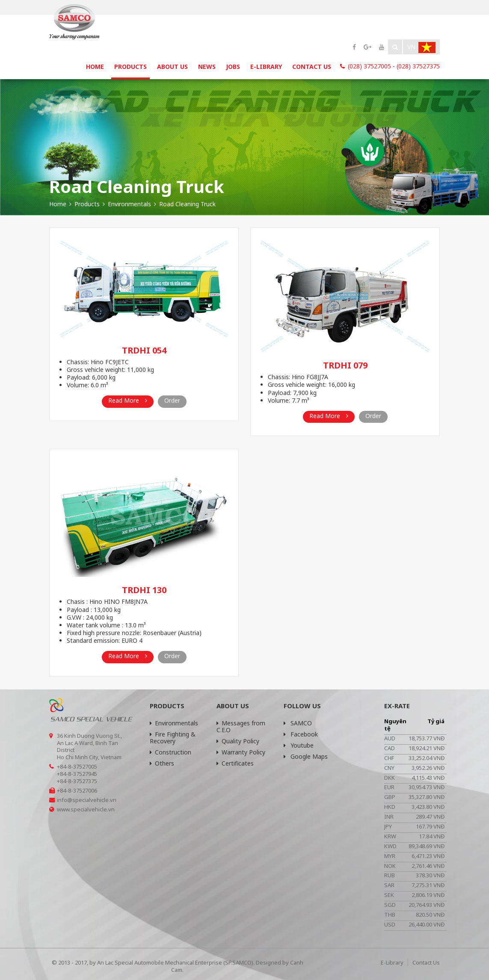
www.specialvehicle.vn (86, 809)
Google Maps (306, 756)
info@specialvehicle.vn (87, 800)
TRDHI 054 (144, 350)
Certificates (235, 763)
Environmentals (174, 723)
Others (162, 763)
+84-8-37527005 (77, 766)
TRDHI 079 (345, 365)
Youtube (299, 745)
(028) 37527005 (369, 66)
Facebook (301, 734)
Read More (128, 400)
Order (172, 400)
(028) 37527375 (418, 66)
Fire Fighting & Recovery (173, 738)
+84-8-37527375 (77, 781)
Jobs (233, 67)
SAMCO (298, 723)
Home (95, 67)
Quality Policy (238, 741)
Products (130, 67)
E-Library (266, 67)
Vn (421, 48)
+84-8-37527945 (77, 774)
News (207, 67)
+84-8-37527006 (77, 790)
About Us (172, 67)
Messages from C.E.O (241, 726)
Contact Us (312, 67)
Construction (170, 752)
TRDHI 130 (144, 590)
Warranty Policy (241, 752)
